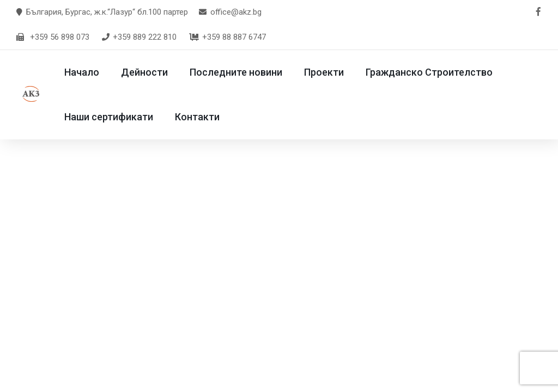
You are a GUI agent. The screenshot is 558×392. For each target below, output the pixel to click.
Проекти (333, 72)
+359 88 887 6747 (227, 37)
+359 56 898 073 (60, 37)
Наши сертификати (117, 117)
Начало (90, 72)
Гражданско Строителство (438, 72)
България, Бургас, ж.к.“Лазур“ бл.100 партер (107, 12)
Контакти (206, 117)
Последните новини (245, 72)
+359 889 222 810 (139, 37)
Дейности (153, 72)
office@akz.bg (236, 12)
